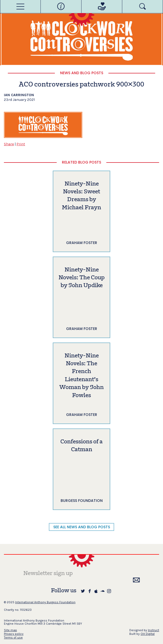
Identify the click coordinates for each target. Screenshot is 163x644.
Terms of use (13, 637)
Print (21, 144)
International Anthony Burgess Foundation (45, 602)
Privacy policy (14, 634)
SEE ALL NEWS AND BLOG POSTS (82, 527)
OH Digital (148, 634)
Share (9, 144)
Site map (10, 630)
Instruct (153, 630)
